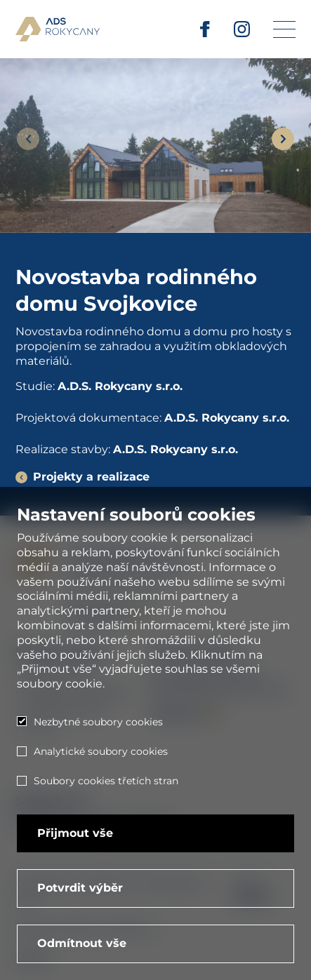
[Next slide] (283, 139)
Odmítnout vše (82, 943)
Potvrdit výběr (80, 888)
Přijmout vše (75, 833)
